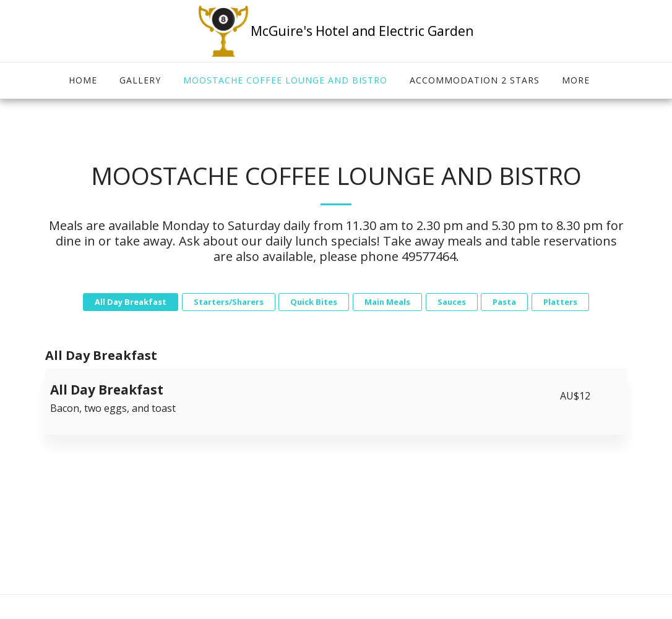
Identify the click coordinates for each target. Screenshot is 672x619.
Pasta (504, 302)
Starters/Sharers (229, 302)
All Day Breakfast (131, 302)
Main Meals (387, 302)
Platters (560, 302)
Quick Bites (314, 302)
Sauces (452, 302)
